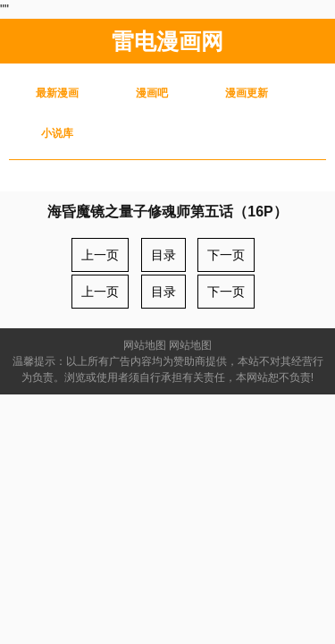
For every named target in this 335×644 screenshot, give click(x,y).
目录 (163, 255)
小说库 (57, 133)
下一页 (226, 255)
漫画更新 (247, 93)
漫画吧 (152, 93)
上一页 (100, 255)
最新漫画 (57, 93)
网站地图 (145, 345)
